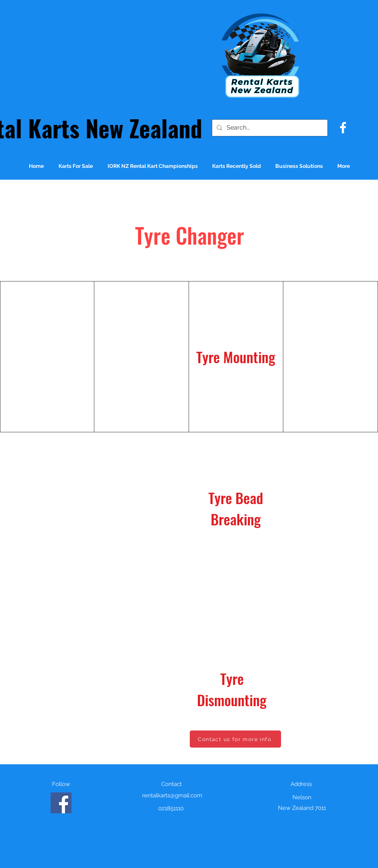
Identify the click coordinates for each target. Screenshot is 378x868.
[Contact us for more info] (235, 739)
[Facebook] (61, 803)
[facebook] (343, 128)
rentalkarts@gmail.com (172, 795)
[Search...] (269, 128)
